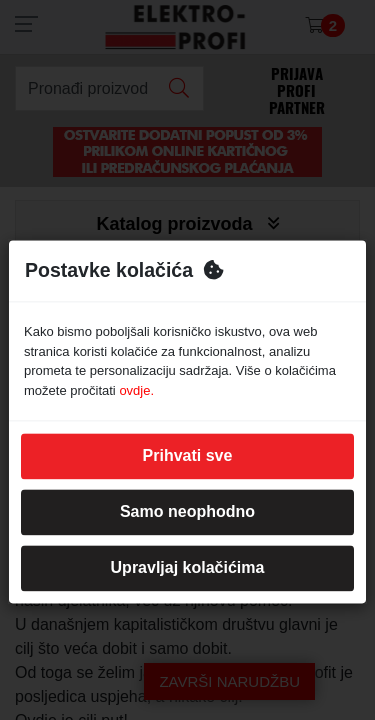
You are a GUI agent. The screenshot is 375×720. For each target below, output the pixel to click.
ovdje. (136, 390)
